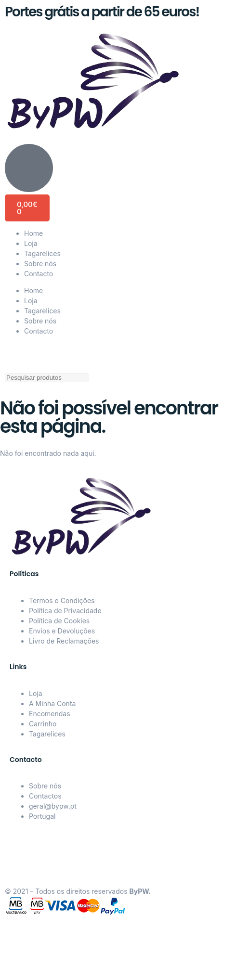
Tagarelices (42, 253)
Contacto (39, 274)
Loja (31, 243)
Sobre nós (40, 264)
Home (33, 233)
